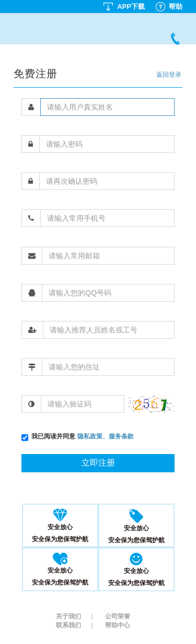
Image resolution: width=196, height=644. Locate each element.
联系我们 (74, 625)
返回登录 (169, 75)
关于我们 (74, 616)
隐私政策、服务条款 (106, 436)
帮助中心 (118, 625)
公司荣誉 (118, 616)
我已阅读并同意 (82, 436)
